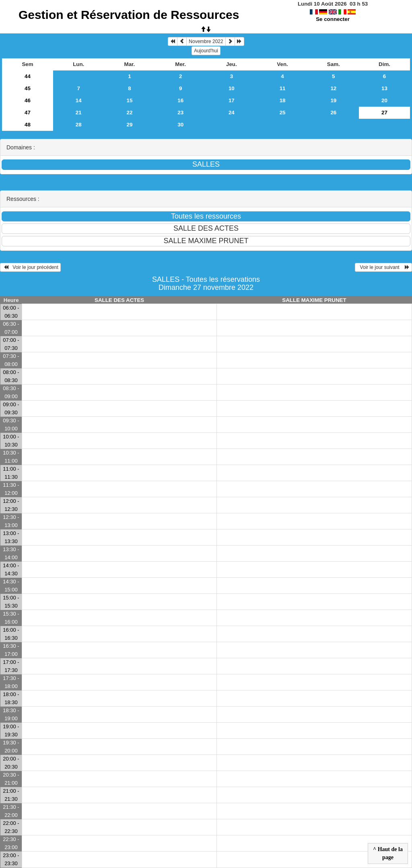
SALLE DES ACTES (119, 300)
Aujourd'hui (206, 51)
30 (180, 125)
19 (333, 100)
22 (130, 113)
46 (28, 100)
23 (180, 113)
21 (79, 113)
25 (283, 113)
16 (180, 100)
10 (232, 88)
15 (130, 100)
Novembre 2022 (206, 41)
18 (283, 100)
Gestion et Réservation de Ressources (129, 15)
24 (232, 113)
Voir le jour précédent (30, 267)
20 (384, 100)
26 (333, 113)
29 (130, 125)
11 (283, 88)
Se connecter (333, 19)
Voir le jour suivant (383, 267)
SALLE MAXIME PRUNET (314, 300)
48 (28, 125)
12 (333, 88)
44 (28, 76)
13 (384, 88)
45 (28, 88)
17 (232, 100)
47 (28, 113)
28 (79, 125)
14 (79, 100)
